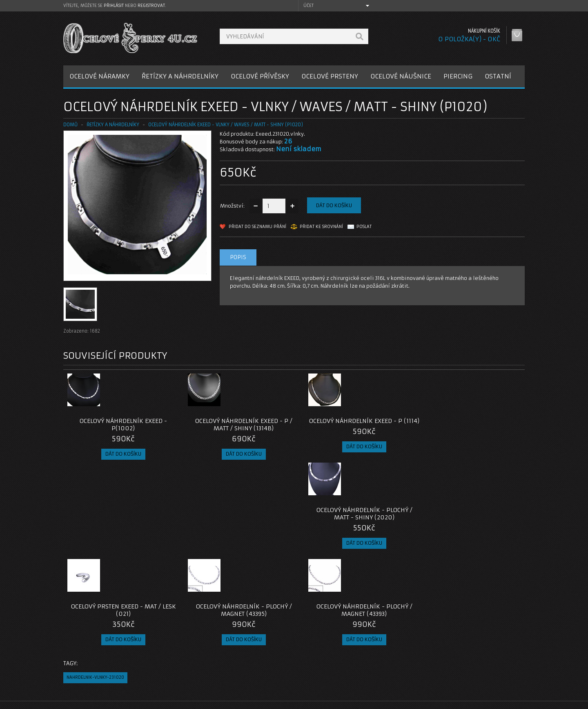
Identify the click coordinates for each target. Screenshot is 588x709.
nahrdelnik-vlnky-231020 (95, 588)
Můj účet (395, 647)
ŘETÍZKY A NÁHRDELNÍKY (180, 76)
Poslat (364, 227)
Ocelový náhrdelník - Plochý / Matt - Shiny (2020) (467, 425)
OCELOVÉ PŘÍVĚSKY (260, 76)
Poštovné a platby (93, 657)
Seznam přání (401, 667)
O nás (77, 647)
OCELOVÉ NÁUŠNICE (401, 76)
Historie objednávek (410, 657)
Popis (238, 257)
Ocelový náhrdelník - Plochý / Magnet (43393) (352, 521)
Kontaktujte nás (247, 647)
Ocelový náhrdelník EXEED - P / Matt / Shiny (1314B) (236, 425)
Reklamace (241, 657)
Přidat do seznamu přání (257, 227)
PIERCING (458, 76)
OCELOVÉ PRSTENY (330, 76)
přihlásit (114, 6)
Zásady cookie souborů (100, 677)
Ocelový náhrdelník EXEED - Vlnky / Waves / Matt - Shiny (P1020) (226, 125)
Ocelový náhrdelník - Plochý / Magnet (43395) (236, 521)
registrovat (151, 6)
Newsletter (398, 677)
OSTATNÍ (498, 76)
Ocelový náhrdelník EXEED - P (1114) (352, 425)
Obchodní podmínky (95, 667)
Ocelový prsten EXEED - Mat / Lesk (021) (121, 521)
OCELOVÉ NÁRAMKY (99, 76)
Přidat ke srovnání (321, 227)
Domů (70, 125)
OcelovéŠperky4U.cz (95, 701)
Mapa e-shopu (245, 667)
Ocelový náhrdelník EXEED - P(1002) (121, 425)
